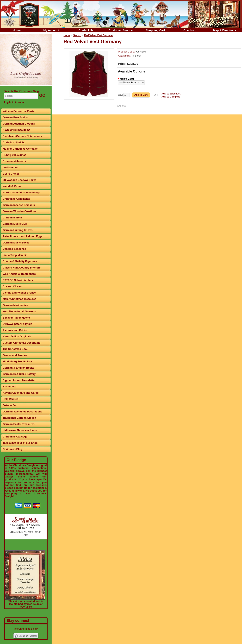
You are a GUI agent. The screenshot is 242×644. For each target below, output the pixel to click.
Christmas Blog (12, 449)
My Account (51, 30)
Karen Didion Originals (17, 336)
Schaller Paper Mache (16, 318)
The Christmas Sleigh (26, 629)
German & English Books (19, 368)
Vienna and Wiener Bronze (19, 293)
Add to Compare (171, 97)
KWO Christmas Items (17, 130)
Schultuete (9, 387)
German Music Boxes (16, 243)
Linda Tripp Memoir (15, 255)
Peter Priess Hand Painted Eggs (23, 236)
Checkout (190, 30)
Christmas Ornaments (17, 199)
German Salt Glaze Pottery (19, 374)
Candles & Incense (15, 249)
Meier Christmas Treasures (20, 299)
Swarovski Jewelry (15, 161)
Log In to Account (15, 102)
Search (77, 35)
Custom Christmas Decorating (22, 343)
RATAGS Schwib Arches (18, 280)
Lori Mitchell (11, 167)
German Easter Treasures (19, 424)
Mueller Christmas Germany (20, 149)
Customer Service (121, 30)
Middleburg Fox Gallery (17, 361)
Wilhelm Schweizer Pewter (19, 111)
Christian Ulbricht (14, 142)
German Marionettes (16, 305)
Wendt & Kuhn (12, 186)
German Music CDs (15, 224)
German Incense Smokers (19, 205)
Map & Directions (224, 30)
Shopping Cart (155, 30)
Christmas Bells (13, 218)
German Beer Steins (15, 117)
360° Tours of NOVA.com (31, 605)
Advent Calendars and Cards (21, 393)
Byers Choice (11, 174)
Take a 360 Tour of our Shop (20, 443)
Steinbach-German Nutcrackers (22, 136)
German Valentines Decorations (23, 412)
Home (17, 30)
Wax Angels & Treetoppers (19, 274)
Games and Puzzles (15, 355)
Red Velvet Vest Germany (99, 35)
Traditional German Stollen (19, 418)
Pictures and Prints (15, 330)
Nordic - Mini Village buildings (21, 192)
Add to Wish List (171, 94)
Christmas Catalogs (15, 437)
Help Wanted (11, 399)
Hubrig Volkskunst (14, 155)
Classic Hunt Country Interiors (22, 268)
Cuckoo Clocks (12, 286)
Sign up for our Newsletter (19, 380)
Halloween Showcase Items (20, 430)
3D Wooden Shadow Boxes (20, 180)
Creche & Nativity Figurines (20, 261)
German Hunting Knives (18, 230)
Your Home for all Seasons (19, 311)
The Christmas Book (16, 349)
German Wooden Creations (20, 211)
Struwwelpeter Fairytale (18, 324)
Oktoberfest (10, 405)
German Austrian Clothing (19, 124)
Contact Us (86, 30)
